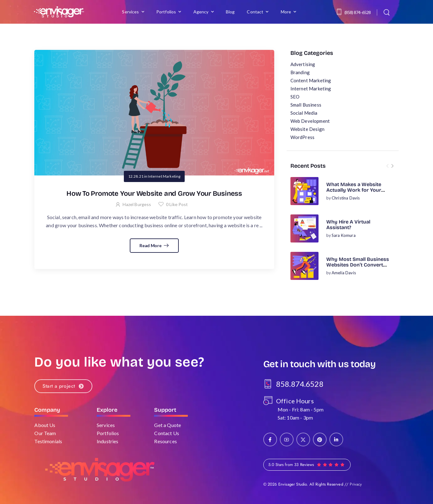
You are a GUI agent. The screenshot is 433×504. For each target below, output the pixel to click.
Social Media (304, 113)
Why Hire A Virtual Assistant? (348, 225)
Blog (230, 12)
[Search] (387, 12)
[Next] (392, 166)
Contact (255, 12)
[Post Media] (304, 191)
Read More (151, 245)
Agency (201, 12)
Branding (300, 72)
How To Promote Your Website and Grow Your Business (154, 194)
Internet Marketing (311, 89)
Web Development (310, 121)
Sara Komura (344, 235)
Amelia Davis (344, 273)
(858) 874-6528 (358, 12)
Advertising (303, 64)
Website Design (307, 129)
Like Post (177, 204)
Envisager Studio (293, 484)
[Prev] (387, 166)
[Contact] (340, 12)
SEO (295, 97)
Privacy (356, 484)
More (286, 12)
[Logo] (59, 12)
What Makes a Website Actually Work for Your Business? (354, 190)
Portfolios (166, 12)
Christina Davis (346, 198)
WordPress (302, 137)
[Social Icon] (270, 439)
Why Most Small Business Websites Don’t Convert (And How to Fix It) (358, 265)
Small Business (306, 105)
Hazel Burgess (137, 204)
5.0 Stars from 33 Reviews (291, 465)
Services (130, 12)
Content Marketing (311, 80)
